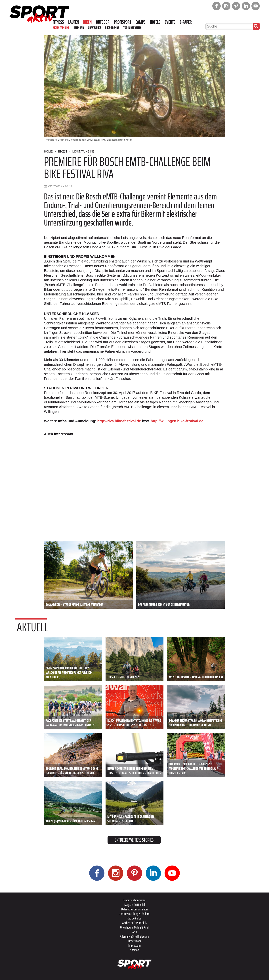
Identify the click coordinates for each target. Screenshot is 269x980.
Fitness (58, 22)
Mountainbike (61, 28)
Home (48, 152)
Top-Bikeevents (132, 28)
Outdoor (103, 22)
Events (170, 22)
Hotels (155, 22)
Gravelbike (94, 28)
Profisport (123, 22)
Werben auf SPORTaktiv (135, 923)
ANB (135, 932)
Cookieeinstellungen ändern (134, 914)
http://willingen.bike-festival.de (177, 421)
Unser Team (135, 941)
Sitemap (135, 950)
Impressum (134, 945)
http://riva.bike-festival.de (119, 421)
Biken (87, 22)
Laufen (73, 22)
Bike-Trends (112, 28)
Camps (141, 22)
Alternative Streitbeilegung (134, 936)
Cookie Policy (134, 918)
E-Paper (186, 22)
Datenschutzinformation (134, 909)
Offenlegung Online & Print (134, 927)
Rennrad (79, 28)
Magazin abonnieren (134, 900)
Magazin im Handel (135, 905)
